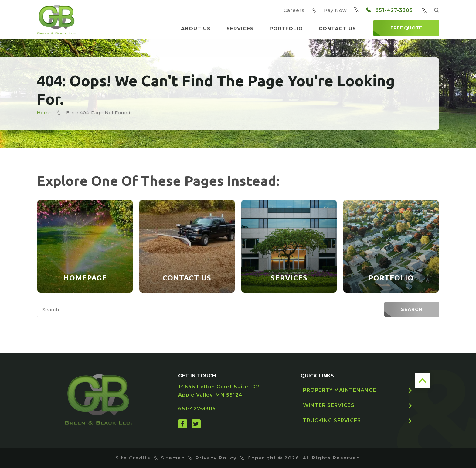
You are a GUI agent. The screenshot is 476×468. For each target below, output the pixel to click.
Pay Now (335, 10)
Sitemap (173, 458)
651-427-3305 (389, 10)
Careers (294, 10)
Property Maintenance (340, 390)
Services (240, 29)
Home (44, 113)
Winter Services (329, 405)
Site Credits (133, 458)
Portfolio (286, 29)
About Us (196, 29)
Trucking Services (332, 420)
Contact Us (337, 29)
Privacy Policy (216, 458)
